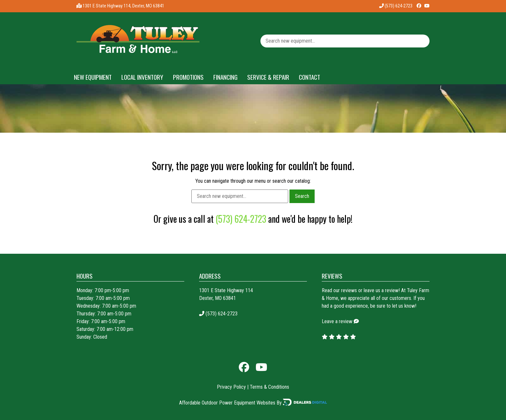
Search (302, 196)
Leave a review (337, 321)
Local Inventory (142, 77)
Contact (309, 77)
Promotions (188, 77)
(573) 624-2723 (396, 6)
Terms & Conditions (269, 387)
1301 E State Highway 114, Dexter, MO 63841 (123, 6)
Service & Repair (268, 77)
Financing (225, 77)
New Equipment (93, 77)
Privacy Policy (231, 387)
